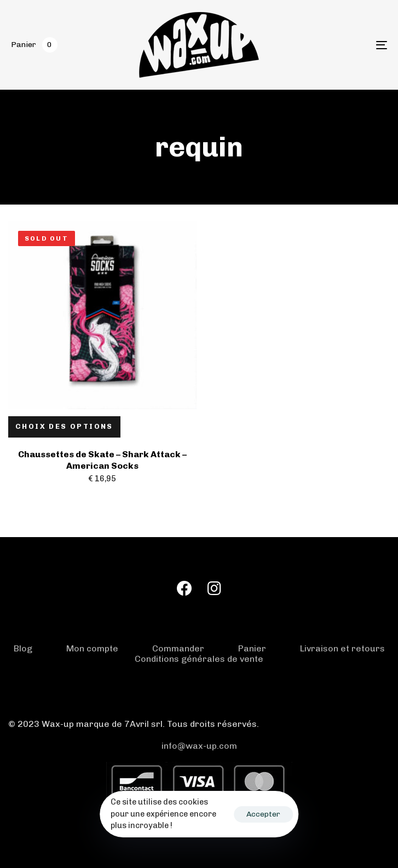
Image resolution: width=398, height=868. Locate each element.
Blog (23, 648)
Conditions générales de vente (199, 659)
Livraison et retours (342, 648)
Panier (252, 648)
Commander (178, 648)
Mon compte (92, 648)
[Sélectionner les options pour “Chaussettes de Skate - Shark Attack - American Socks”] (64, 427)
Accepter (263, 814)
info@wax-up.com (199, 746)
